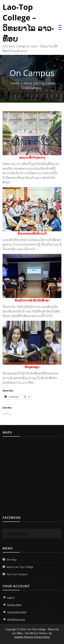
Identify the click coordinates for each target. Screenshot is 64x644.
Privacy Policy (42, 637)
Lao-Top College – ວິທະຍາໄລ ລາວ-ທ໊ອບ (28, 23)
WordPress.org (16, 619)
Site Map (12, 559)
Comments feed (17, 612)
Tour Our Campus (17, 574)
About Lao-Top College (20, 567)
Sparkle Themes (24, 637)
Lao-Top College (17, 533)
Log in (11, 597)
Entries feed (14, 605)
